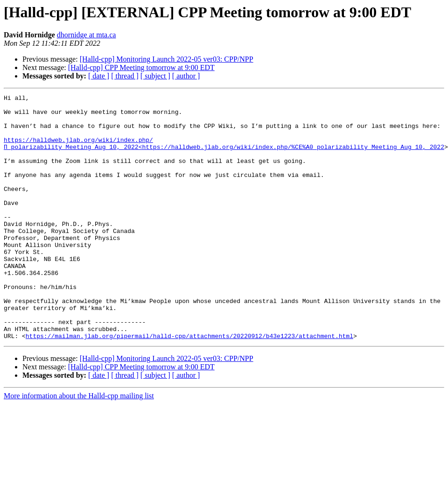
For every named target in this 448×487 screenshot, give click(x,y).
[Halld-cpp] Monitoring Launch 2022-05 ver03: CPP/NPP (167, 59)
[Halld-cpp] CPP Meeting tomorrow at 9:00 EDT (141, 67)
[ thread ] (125, 76)
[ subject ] (155, 76)
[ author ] (186, 76)
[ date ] (99, 76)
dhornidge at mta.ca (87, 35)
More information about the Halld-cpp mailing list (79, 445)
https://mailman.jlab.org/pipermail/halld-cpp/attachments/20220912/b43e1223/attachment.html (189, 385)
